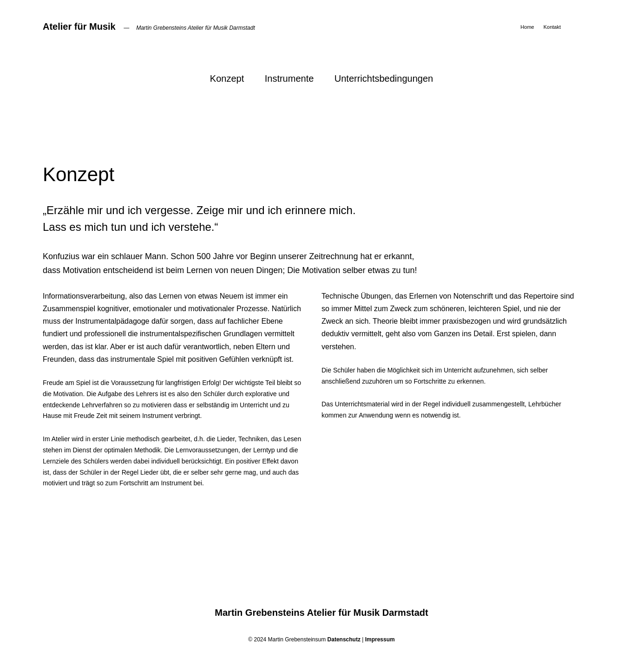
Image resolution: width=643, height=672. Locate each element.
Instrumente (289, 78)
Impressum (380, 639)
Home (527, 27)
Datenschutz (344, 639)
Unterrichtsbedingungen (384, 78)
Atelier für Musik (79, 26)
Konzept (227, 78)
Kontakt (552, 27)
